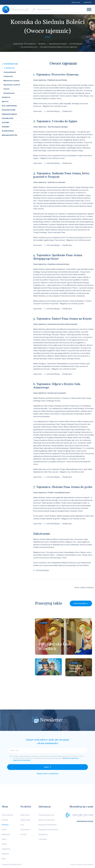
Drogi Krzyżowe (9, 110)
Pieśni (4, 830)
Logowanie (88, 2)
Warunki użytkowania (46, 820)
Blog (4, 859)
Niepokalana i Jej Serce (12, 85)
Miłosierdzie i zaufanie (11, 81)
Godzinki (5, 123)
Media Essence (88, 865)
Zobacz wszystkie (80, 603)
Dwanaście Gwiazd (9, 114)
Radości (6, 89)
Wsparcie (5, 854)
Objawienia (6, 849)
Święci (4, 839)
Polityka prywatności (46, 815)
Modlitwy (42, 44)
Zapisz (46, 767)
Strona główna (7, 815)
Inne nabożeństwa (9, 135)
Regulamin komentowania (48, 830)
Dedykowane (8, 76)
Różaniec (6, 127)
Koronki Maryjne (76, 44)
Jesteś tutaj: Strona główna (24, 44)
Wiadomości (25, 815)
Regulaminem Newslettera (22, 760)
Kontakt (24, 834)
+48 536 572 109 (82, 815)
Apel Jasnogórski (9, 106)
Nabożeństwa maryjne (58, 44)
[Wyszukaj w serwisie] (57, 9)
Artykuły (5, 820)
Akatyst (5, 102)
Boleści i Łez (10, 68)
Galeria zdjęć (25, 820)
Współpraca (43, 834)
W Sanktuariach (9, 93)
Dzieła (4, 844)
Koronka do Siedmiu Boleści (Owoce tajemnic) (59, 47)
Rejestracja (76, 2)
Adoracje (6, 97)
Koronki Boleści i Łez (29, 47)
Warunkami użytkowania (71, 758)
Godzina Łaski (7, 118)
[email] (47, 750)
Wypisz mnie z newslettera (48, 774)
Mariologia (6, 834)
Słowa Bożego (8, 131)
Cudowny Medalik (10, 72)
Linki (22, 825)
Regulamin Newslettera (47, 825)
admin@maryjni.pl (85, 821)
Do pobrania (25, 830)
